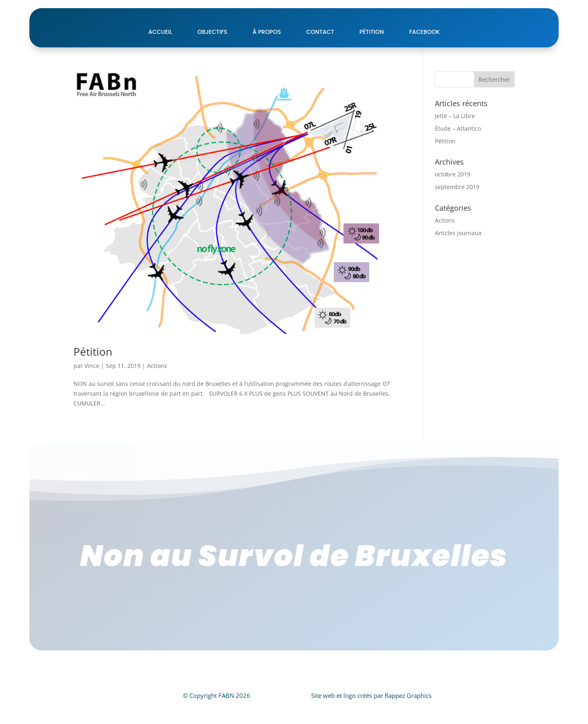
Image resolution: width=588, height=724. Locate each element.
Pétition (93, 372)
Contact (320, 52)
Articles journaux (458, 253)
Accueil (160, 52)
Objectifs (212, 52)
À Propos (267, 52)
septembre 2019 (457, 207)
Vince (92, 386)
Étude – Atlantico (458, 149)
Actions (157, 386)
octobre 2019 (453, 195)
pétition (372, 52)
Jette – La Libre (455, 136)
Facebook (424, 52)
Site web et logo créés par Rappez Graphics (371, 716)
